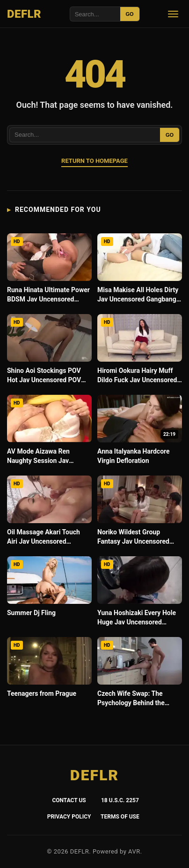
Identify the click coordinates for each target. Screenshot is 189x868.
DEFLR (24, 14)
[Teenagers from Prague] (49, 675)
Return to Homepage (94, 161)
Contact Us (69, 800)
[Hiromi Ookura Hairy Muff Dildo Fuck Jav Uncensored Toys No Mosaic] (140, 352)
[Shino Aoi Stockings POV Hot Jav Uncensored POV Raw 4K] (49, 352)
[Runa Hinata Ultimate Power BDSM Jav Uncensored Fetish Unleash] (49, 271)
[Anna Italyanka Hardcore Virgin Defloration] (140, 432)
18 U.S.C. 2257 (120, 800)
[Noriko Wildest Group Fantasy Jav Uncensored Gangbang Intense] (140, 513)
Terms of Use (120, 817)
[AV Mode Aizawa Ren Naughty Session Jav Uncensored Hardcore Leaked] (49, 432)
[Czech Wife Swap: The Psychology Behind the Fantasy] (140, 675)
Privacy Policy (69, 817)
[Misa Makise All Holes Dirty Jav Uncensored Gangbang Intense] (140, 271)
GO (130, 14)
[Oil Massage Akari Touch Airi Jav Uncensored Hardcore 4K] (49, 513)
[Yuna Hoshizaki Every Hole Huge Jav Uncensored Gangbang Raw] (140, 594)
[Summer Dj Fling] (49, 594)
